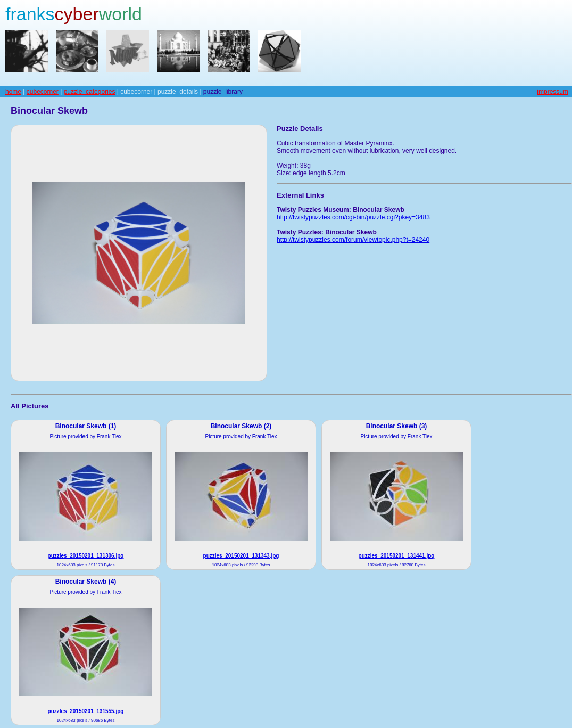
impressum (553, 92)
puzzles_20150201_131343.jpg (241, 556)
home (13, 92)
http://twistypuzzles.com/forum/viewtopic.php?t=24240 (353, 240)
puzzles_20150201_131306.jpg (86, 556)
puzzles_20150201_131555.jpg (86, 711)
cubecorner (43, 92)
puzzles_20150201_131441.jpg (397, 556)
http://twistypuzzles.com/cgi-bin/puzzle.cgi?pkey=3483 (353, 217)
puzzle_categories (90, 92)
